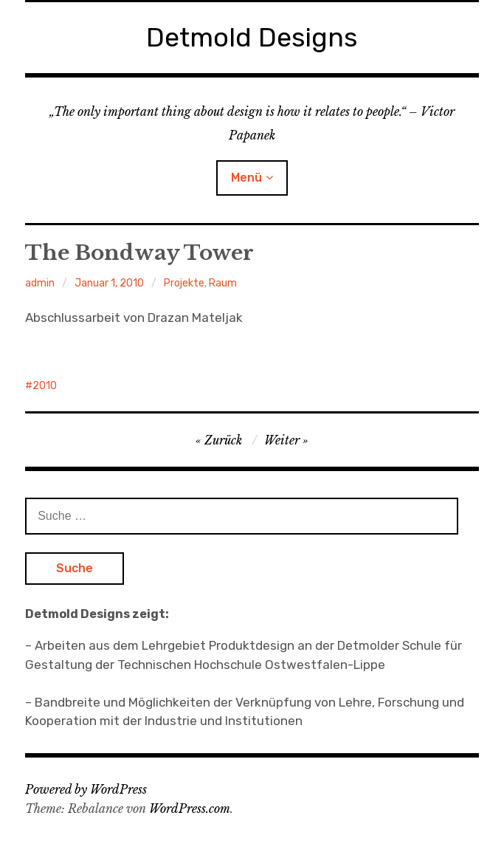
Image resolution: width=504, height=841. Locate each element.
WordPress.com (190, 809)
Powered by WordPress (86, 789)
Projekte (184, 283)
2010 (45, 386)
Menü (246, 178)
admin (40, 283)
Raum (223, 283)
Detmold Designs (252, 37)
